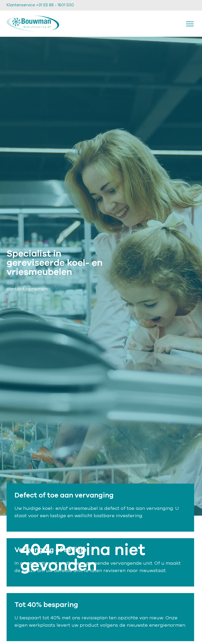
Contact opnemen (31, 289)
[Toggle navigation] (190, 24)
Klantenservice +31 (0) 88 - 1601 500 (40, 5)
